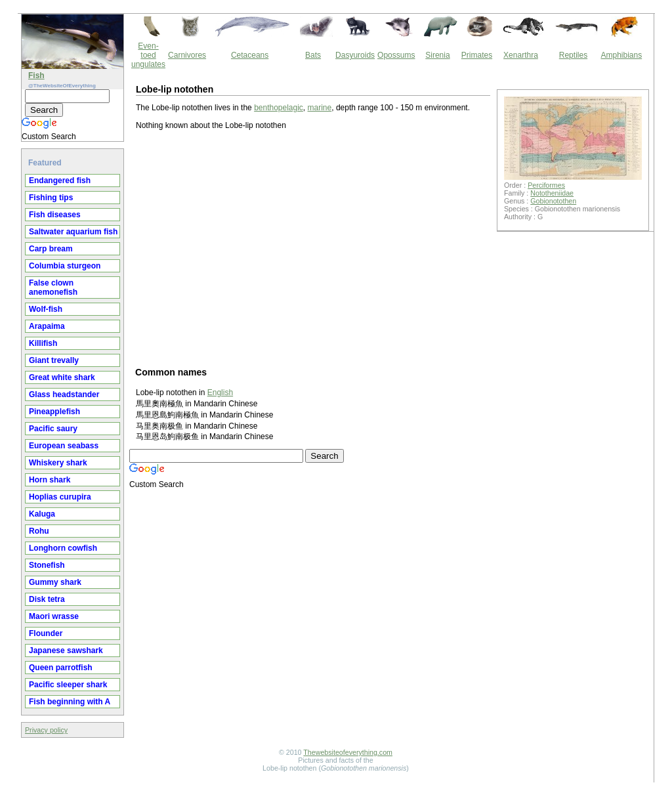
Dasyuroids (355, 55)
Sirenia (437, 55)
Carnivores (187, 55)
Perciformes (546, 185)
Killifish (43, 343)
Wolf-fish (46, 309)
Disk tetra (47, 599)
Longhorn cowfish (63, 548)
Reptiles (573, 55)
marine (320, 108)
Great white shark (62, 377)
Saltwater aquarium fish (73, 232)
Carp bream (51, 249)
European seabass (64, 446)
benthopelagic (279, 108)
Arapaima (47, 326)
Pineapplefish (54, 412)
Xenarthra (521, 55)
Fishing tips (51, 198)
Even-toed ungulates (148, 55)
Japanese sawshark (66, 650)
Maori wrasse (54, 616)
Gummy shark (55, 582)
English (220, 393)
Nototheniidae (552, 193)
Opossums (396, 55)
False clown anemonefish (53, 288)
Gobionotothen (553, 201)
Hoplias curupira (60, 497)
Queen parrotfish (61, 668)
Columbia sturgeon (65, 266)
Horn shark (50, 480)
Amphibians (621, 55)
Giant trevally (54, 360)
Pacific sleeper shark (68, 685)
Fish (36, 75)
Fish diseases (55, 215)
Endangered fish (60, 181)
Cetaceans (250, 55)
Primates (477, 55)
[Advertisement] (313, 247)
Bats (313, 55)
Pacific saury (53, 429)
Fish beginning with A (70, 702)
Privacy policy (46, 730)
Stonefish (47, 565)
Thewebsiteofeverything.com (348, 752)
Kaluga (42, 514)
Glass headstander (64, 394)
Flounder (46, 633)
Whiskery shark (58, 463)
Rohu (39, 531)
